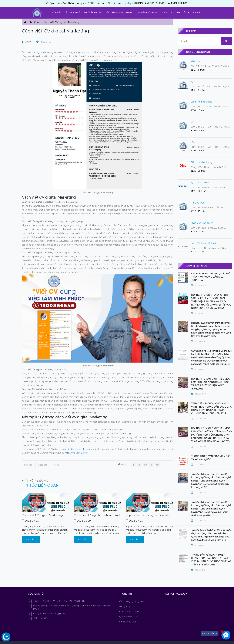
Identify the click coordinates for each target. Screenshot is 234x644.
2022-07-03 (46, 42)
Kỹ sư (193, 82)
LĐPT (193, 122)
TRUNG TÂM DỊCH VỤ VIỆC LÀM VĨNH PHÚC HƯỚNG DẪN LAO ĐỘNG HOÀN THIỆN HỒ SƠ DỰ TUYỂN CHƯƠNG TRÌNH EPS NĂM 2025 (211, 408)
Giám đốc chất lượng (201, 162)
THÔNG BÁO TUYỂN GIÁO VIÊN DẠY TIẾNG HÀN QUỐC (211, 458)
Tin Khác (35, 22)
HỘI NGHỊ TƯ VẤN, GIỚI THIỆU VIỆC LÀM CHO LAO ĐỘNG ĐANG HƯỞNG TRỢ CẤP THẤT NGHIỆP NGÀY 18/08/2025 (211, 384)
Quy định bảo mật (129, 617)
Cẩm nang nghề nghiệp (132, 601)
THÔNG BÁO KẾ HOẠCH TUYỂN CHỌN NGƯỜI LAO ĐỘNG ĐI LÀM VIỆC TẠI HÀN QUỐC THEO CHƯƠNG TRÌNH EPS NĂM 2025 (211, 560)
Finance (28, 465)
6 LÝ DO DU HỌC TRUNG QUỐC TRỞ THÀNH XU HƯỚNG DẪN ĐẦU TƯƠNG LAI (211, 277)
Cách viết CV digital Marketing (38, 52)
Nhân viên (196, 61)
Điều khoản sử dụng (130, 612)
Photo (56, 465)
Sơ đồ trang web (128, 622)
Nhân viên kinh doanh (202, 223)
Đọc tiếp (31, 539)
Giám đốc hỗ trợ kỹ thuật (204, 243)
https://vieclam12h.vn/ (76, 453)
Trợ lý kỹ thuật (198, 203)
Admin (28, 42)
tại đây (55, 3)
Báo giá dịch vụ (127, 606)
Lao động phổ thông (201, 102)
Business (42, 465)
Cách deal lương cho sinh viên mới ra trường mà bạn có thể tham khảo (97, 515)
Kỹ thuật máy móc (200, 183)
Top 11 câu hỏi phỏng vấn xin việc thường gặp (148, 515)
